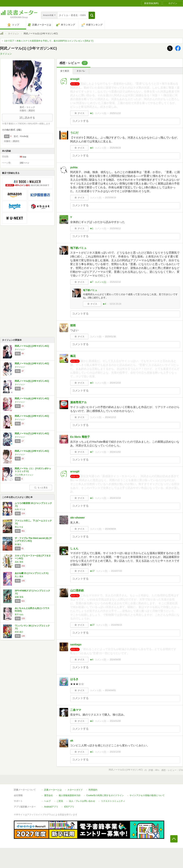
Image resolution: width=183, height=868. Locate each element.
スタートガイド (75, 790)
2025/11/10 (115, 113)
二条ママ (76, 710)
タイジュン (13, 34)
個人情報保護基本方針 (70, 795)
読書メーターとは (53, 790)
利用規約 (93, 790)
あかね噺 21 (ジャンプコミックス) (32, 573)
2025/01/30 (110, 337)
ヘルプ (47, 801)
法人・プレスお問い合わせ (82, 801)
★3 (92, 383)
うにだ (74, 133)
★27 (92, 625)
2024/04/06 (115, 660)
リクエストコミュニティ (113, 801)
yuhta (74, 167)
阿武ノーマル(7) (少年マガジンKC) (32, 434)
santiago (76, 644)
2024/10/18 (115, 498)
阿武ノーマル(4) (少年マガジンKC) (32, 399)
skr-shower (77, 518)
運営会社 (48, 795)
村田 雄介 (19, 632)
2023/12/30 (115, 752)
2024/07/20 (116, 571)
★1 (92, 113)
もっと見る (41, 488)
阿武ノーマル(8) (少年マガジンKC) (32, 451)
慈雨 (73, 325)
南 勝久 (18, 544)
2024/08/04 (110, 529)
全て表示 (65, 71)
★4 (92, 148)
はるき (74, 679)
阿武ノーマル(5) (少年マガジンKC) (32, 381)
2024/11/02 (115, 452)
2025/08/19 (110, 198)
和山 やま (19, 527)
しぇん (74, 548)
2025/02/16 (115, 282)
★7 (92, 282)
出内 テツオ (20, 509)
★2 (92, 721)
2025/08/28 (115, 148)
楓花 (73, 356)
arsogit (75, 79)
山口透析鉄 (77, 590)
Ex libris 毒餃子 (80, 437)
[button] (92, 15)
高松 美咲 (19, 562)
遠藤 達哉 (19, 597)
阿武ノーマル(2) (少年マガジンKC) (32, 346)
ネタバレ (81, 71)
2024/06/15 (116, 625)
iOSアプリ (69, 807)
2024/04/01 (110, 690)
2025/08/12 (115, 228)
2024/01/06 (115, 721)
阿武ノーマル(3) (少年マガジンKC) (32, 364)
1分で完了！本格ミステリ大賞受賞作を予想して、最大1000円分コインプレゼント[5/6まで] (49, 41)
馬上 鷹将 (19, 576)
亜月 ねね (19, 614)
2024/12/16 (115, 383)
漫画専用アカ (78, 402)
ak (72, 740)
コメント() (101, 113)
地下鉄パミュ (78, 248)
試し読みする (27, 118)
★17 (92, 571)
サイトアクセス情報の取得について (147, 795)
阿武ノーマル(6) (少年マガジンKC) (32, 416)
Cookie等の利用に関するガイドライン (105, 795)
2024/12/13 (110, 417)
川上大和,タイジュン (24, 475)
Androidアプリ (51, 807)
